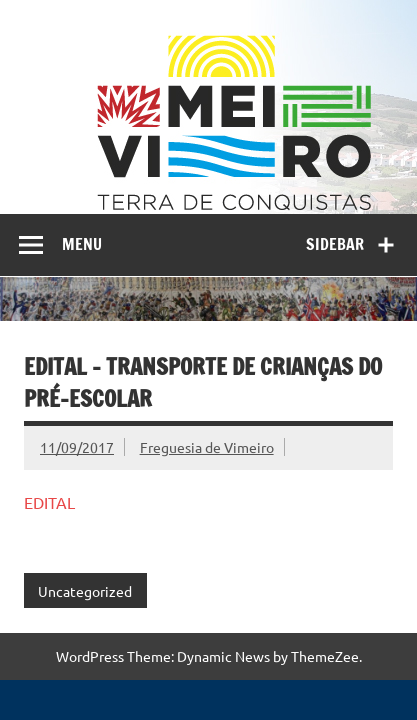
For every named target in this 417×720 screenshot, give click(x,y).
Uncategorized (85, 591)
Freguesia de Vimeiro (207, 447)
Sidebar (335, 244)
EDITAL (49, 502)
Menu (82, 244)
